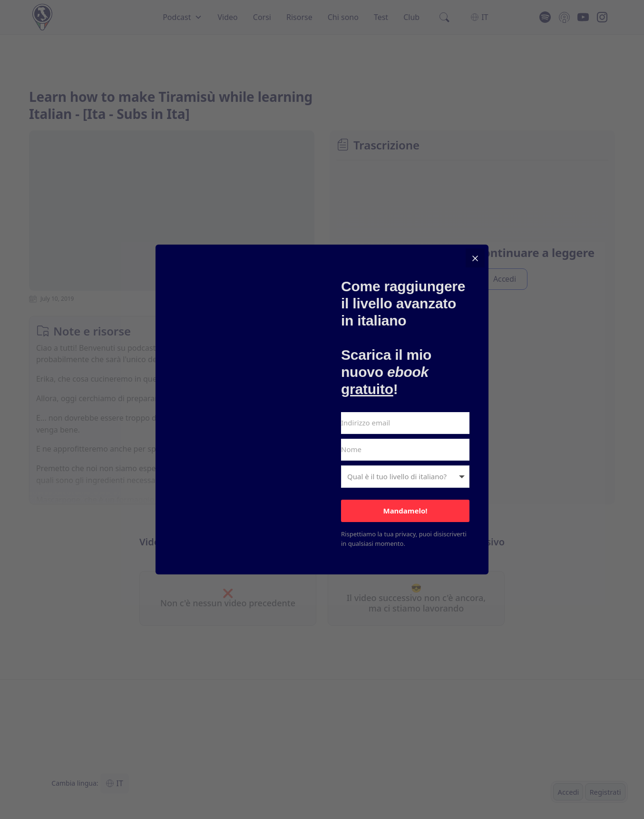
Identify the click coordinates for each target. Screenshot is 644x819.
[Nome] (405, 450)
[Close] (475, 258)
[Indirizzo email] (405, 423)
